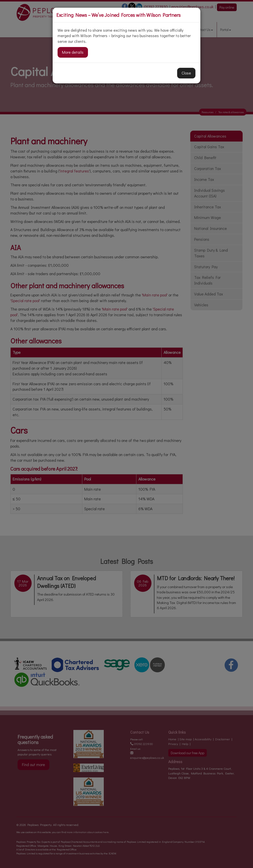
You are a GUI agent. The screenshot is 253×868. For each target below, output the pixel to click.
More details (73, 52)
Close (186, 73)
